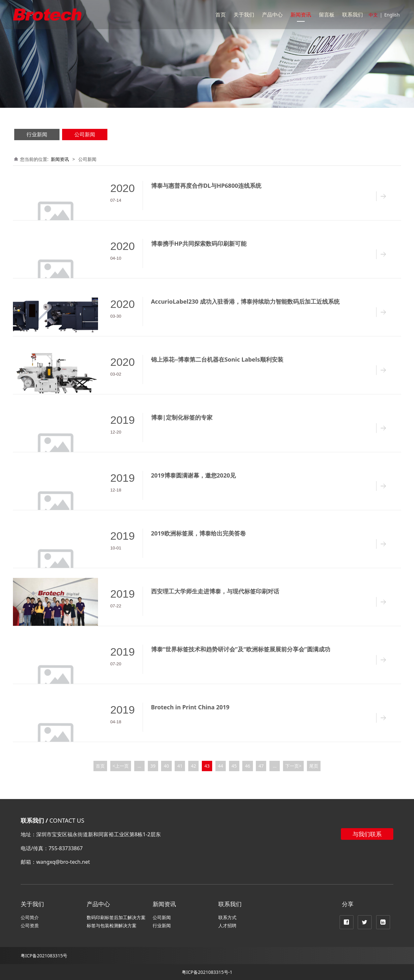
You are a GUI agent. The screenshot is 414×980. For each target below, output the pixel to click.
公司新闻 (85, 134)
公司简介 (30, 917)
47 (261, 766)
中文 (373, 15)
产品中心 (272, 15)
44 (221, 766)
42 (193, 766)
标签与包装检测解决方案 (112, 925)
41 (180, 766)
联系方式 (227, 917)
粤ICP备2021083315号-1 (207, 972)
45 (234, 766)
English (392, 15)
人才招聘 (227, 925)
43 (207, 766)
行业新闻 (37, 134)
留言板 (327, 15)
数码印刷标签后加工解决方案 (116, 917)
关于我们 (244, 15)
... (139, 766)
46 (247, 766)
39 (153, 766)
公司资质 (30, 925)
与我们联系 (367, 834)
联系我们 (353, 15)
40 (167, 766)
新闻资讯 (301, 15)
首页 (221, 15)
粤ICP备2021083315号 (44, 956)
